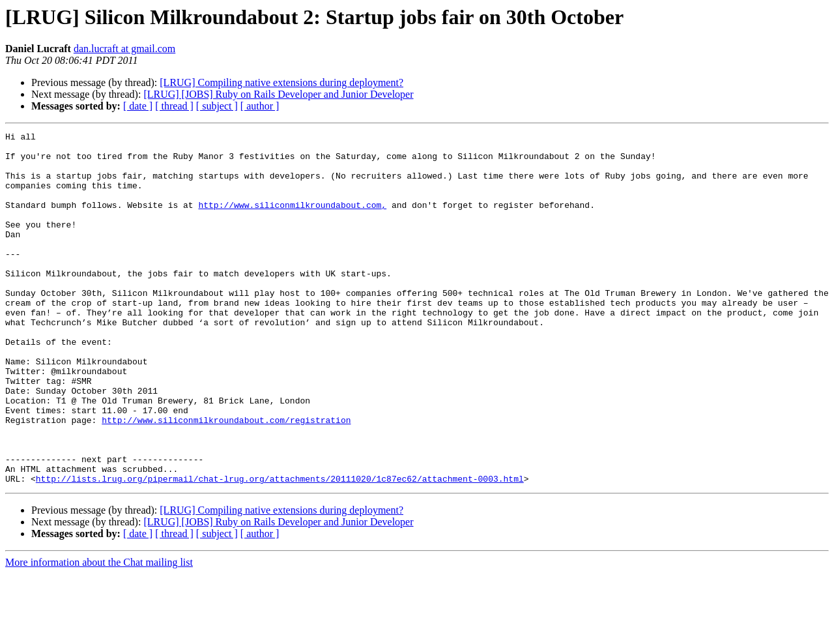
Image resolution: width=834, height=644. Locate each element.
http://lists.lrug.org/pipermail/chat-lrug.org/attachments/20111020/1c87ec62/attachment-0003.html (280, 549)
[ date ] (138, 106)
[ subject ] (217, 106)
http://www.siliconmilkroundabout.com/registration (226, 478)
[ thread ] (174, 106)
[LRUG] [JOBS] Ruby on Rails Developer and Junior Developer (278, 94)
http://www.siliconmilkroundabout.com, (292, 220)
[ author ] (260, 106)
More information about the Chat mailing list (99, 633)
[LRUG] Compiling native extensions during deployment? (281, 82)
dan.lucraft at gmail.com (124, 49)
